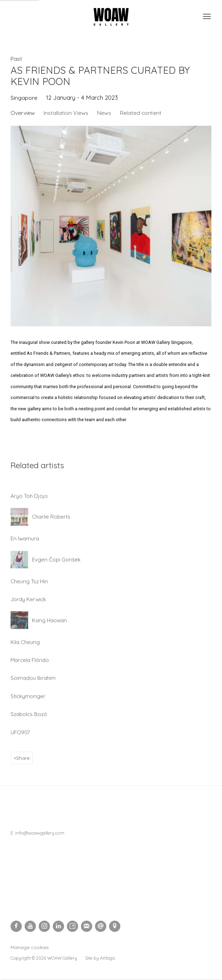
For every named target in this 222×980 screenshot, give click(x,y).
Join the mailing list (87, 926)
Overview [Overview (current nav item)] (23, 113)
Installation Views (66, 113)
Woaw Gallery (111, 17)
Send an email (101, 926)
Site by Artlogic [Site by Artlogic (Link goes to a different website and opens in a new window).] (100, 958)
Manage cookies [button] (30, 947)
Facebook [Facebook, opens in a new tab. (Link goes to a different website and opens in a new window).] (16, 926)
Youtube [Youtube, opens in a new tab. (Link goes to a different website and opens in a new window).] (30, 926)
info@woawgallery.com (40, 833)
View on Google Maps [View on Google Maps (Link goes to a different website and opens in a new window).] (115, 926)
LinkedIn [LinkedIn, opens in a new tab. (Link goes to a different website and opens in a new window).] (58, 926)
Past (16, 59)
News (104, 113)
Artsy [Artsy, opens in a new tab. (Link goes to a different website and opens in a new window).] (72, 926)
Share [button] (23, 758)
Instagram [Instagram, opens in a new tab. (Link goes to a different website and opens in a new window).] (44, 926)
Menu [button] (206, 17)
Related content (141, 113)
